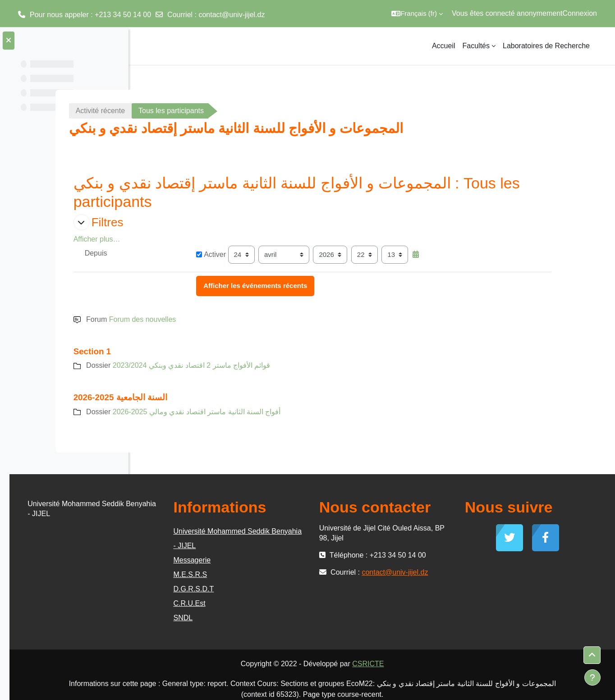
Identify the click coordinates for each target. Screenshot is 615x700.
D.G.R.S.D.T (288, 589)
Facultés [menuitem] (476, 46)
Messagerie (287, 560)
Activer (283, 254)
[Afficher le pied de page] (592, 677)
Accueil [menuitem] (444, 46)
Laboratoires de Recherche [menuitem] (546, 46)
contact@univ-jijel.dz (232, 15)
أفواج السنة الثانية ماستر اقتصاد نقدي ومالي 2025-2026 (277, 412)
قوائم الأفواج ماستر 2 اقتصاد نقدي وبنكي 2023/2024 (272, 365)
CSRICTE (431, 664)
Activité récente (181, 111)
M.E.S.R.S (285, 574)
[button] (417, 14)
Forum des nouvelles (223, 319)
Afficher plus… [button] (177, 239)
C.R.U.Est (284, 603)
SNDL (278, 618)
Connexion (580, 13)
